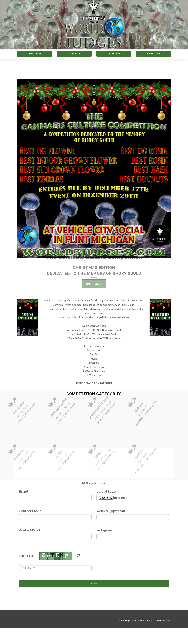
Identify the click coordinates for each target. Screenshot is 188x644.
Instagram (104, 530)
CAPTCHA (26, 556)
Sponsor (154, 60)
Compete (34, 60)
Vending (114, 60)
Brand (24, 492)
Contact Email (30, 530)
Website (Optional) (111, 511)
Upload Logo (106, 492)
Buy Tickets (94, 229)
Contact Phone (30, 511)
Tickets (74, 60)
